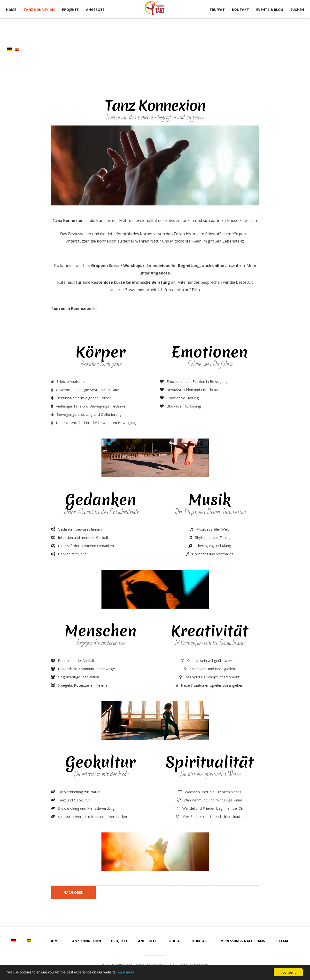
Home (11, 10)
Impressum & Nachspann (242, 941)
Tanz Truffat (155, 9)
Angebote (95, 10)
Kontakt (240, 10)
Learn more (134, 973)
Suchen (297, 10)
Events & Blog (270, 10)
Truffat (217, 10)
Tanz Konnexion (39, 10)
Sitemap (283, 941)
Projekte (70, 10)
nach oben (74, 892)
